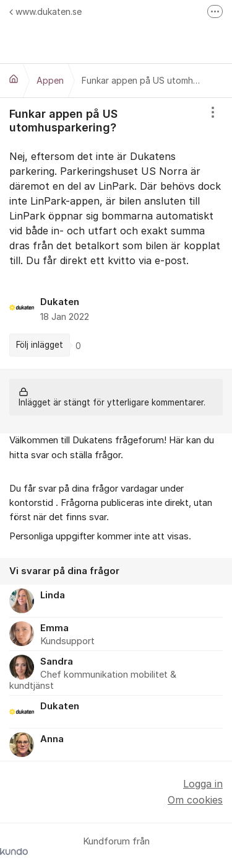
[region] (116, 233)
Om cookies (195, 800)
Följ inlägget (40, 345)
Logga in (203, 784)
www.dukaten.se (45, 11)
